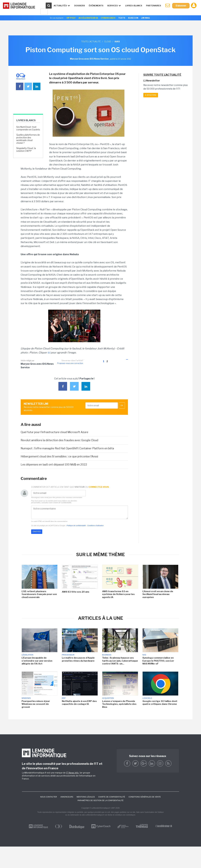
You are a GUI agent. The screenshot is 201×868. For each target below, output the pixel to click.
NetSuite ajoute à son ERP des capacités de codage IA (79, 703)
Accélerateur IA (88, 18)
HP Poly (71, 18)
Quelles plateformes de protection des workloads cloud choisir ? (28, 139)
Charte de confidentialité (112, 797)
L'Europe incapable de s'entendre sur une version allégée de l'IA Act (37, 661)
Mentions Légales (86, 797)
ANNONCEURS (67, 797)
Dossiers (80, 6)
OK (122, 405)
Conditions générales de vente (145, 797)
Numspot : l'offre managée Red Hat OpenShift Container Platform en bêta (67, 448)
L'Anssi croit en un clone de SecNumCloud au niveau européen (158, 594)
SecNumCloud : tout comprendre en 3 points (28, 128)
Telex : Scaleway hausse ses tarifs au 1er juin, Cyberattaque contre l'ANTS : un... (120, 661)
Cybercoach (108, 18)
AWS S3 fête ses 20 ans (76, 592)
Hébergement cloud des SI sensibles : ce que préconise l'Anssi (59, 456)
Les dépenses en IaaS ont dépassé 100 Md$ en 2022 (54, 465)
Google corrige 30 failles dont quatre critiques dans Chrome (160, 703)
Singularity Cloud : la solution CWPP (26, 149)
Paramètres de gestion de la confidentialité (101, 800)
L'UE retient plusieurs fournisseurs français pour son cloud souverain (39, 594)
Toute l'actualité (91, 41)
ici (49, 353)
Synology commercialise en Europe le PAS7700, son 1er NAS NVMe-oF (158, 661)
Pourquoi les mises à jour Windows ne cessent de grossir (36, 704)
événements (96, 6)
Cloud (108, 41)
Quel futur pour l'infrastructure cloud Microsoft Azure (54, 432)
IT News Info (72, 773)
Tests (122, 18)
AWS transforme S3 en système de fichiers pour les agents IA (118, 594)
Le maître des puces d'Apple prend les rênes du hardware (78, 659)
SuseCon (133, 18)
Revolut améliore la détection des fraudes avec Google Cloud (59, 440)
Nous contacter (49, 797)
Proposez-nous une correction (70, 363)
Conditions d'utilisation (95, 526)
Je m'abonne (151, 95)
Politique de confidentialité (76, 526)
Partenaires (154, 6)
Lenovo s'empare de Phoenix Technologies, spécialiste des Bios (119, 704)
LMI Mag (145, 18)
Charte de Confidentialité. (62, 503)
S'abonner (181, 6)
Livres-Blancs (134, 6)
